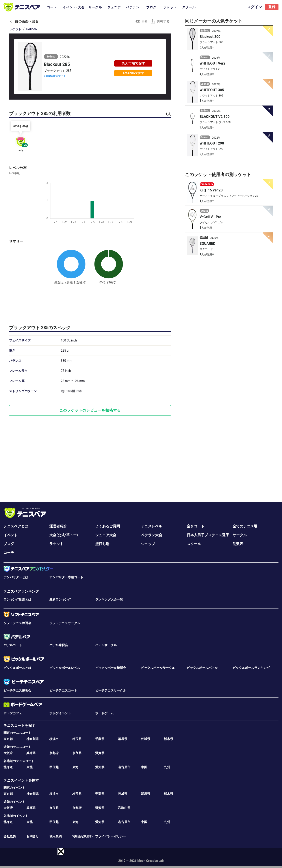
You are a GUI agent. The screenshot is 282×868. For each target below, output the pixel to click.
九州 (167, 767)
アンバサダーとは (16, 577)
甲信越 (54, 767)
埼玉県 (77, 739)
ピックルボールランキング (251, 668)
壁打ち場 (102, 544)
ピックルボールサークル (158, 668)
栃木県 (169, 739)
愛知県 (100, 767)
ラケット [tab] (170, 7)
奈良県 (77, 753)
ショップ (148, 544)
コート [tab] (52, 7)
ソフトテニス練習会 (17, 623)
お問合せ (33, 836)
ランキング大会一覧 (109, 599)
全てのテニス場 (245, 526)
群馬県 (123, 739)
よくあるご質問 (108, 526)
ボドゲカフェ (13, 713)
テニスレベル (152, 526)
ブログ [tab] (151, 7)
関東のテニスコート (17, 733)
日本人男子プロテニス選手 (208, 535)
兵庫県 (31, 753)
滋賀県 (100, 753)
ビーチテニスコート (63, 690)
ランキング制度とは (17, 599)
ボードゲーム (104, 713)
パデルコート (13, 645)
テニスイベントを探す (21, 780)
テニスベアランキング (21, 591)
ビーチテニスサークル (111, 690)
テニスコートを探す (19, 726)
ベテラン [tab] (133, 7)
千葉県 (100, 739)
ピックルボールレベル (65, 668)
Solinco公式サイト (55, 76)
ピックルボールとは (17, 668)
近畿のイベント (14, 802)
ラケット (15, 29)
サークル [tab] (95, 7)
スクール (194, 544)
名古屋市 (124, 767)
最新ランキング (60, 599)
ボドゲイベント (60, 713)
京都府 (54, 753)
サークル (240, 535)
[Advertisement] (90, 304)
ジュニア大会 (106, 535)
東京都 (8, 739)
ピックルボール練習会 (111, 668)
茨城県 (146, 739)
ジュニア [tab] (114, 7)
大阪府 (8, 753)
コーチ (9, 553)
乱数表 (238, 544)
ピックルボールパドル (202, 668)
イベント (11, 535)
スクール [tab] (189, 7)
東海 (75, 767)
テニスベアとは (16, 526)
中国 (144, 767)
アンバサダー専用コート (66, 577)
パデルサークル (106, 645)
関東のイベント (14, 788)
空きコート (196, 526)
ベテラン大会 (152, 535)
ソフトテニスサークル (65, 623)
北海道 (8, 767)
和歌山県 (124, 808)
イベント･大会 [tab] (74, 7)
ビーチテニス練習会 (17, 690)
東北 (30, 767)
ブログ (9, 544)
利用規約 (56, 836)
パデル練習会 (59, 645)
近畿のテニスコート (17, 747)
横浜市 (54, 739)
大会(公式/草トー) (64, 535)
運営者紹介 (58, 526)
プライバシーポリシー (111, 836)
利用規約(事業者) (82, 836)
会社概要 (10, 836)
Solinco (32, 29)
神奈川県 (33, 739)
